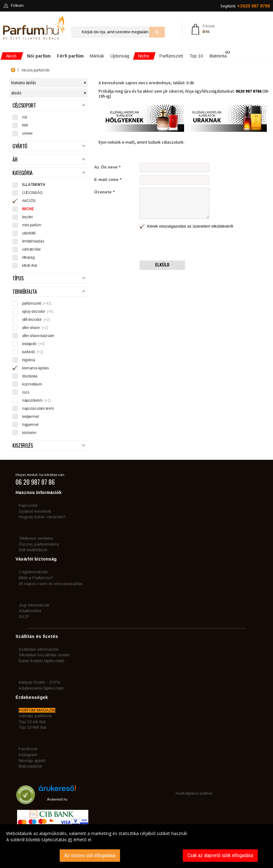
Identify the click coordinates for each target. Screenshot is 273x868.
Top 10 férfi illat (32, 727)
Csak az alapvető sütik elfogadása (220, 855)
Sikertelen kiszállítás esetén (44, 655)
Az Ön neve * (107, 167)
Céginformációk (33, 572)
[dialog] (136, 846)
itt (70, 840)
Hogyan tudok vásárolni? (42, 517)
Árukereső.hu (57, 799)
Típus (49, 278)
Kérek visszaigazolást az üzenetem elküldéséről (186, 226)
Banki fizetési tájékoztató (42, 661)
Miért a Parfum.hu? (36, 578)
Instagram (28, 755)
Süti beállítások (33, 550)
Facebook (28, 749)
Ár (49, 160)
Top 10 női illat (32, 722)
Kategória (49, 173)
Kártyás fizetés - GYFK (39, 682)
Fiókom (14, 6)
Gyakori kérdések (35, 511)
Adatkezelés (30, 611)
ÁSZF (24, 617)
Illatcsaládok (30, 766)
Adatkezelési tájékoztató (41, 688)
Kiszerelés (49, 446)
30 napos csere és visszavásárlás (51, 584)
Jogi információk (34, 605)
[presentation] (187, 245)
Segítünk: (245, 6)
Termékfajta (49, 292)
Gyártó (49, 146)
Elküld (162, 265)
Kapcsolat (28, 505)
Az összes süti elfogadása (90, 855)
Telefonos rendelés (36, 538)
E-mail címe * (108, 180)
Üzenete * (104, 192)
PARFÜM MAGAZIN (37, 710)
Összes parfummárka (39, 544)
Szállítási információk (39, 649)
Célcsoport (49, 106)
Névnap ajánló (32, 761)
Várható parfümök (35, 716)
